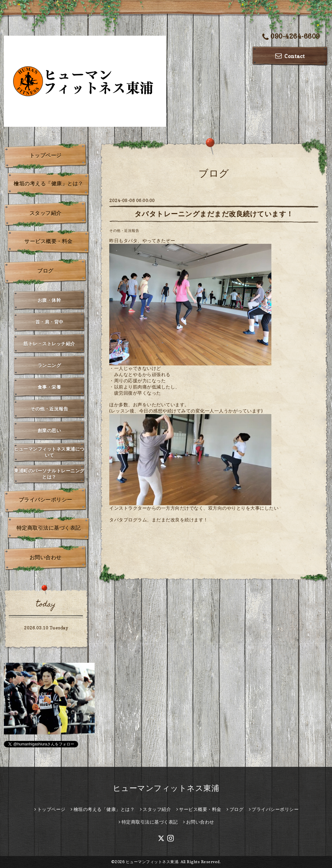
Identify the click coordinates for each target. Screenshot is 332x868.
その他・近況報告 (124, 231)
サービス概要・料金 (48, 241)
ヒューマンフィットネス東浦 (166, 788)
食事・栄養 (49, 387)
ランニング (49, 365)
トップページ (46, 155)
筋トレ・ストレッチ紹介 (49, 344)
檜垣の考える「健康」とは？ (48, 184)
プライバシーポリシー (46, 500)
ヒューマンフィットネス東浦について (49, 452)
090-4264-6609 (291, 37)
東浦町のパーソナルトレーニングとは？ (49, 474)
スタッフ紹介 (46, 213)
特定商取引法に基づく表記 (49, 528)
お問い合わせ (46, 557)
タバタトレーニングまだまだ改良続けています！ (214, 214)
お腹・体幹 (49, 300)
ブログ (45, 271)
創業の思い (49, 430)
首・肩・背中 (49, 322)
